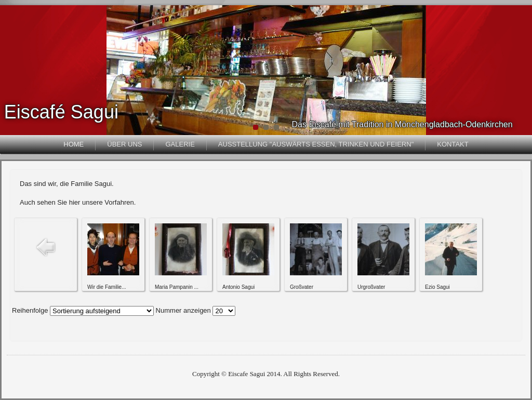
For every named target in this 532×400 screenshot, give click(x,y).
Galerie (180, 144)
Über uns (124, 144)
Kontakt (453, 144)
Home (74, 144)
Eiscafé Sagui (61, 112)
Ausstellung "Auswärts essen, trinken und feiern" (316, 144)
